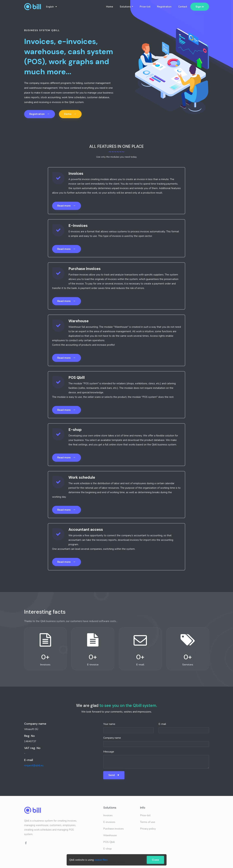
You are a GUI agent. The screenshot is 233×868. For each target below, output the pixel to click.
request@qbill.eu (34, 765)
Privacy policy (148, 829)
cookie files (101, 860)
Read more (67, 206)
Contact (183, 7)
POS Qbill (109, 842)
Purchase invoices (114, 829)
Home (110, 7)
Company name (112, 738)
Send (114, 775)
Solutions (125, 7)
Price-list (145, 7)
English (51, 7)
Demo (70, 114)
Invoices (108, 815)
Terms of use (148, 822)
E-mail (162, 724)
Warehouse (110, 835)
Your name (109, 724)
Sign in (200, 7)
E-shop (108, 849)
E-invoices (109, 822)
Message (109, 752)
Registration (164, 7)
